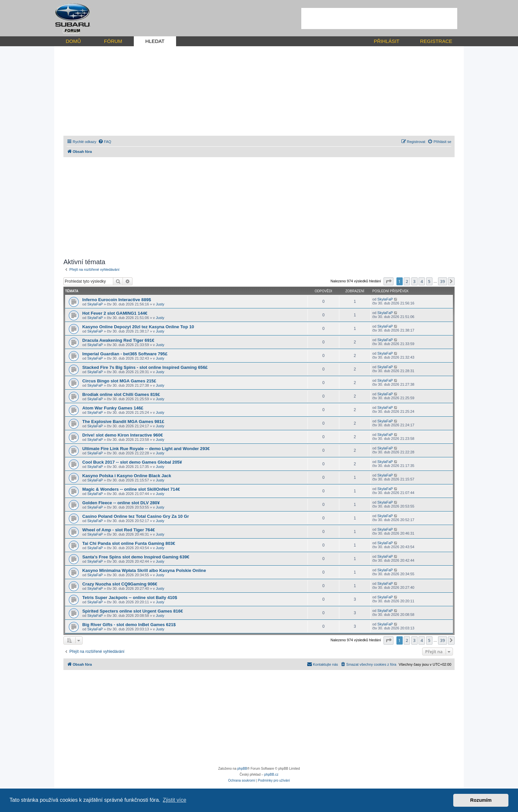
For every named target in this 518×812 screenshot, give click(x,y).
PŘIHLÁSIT (387, 41)
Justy (160, 304)
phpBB (242, 769)
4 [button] (422, 281)
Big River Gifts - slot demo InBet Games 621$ (129, 625)
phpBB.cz (271, 775)
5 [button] (429, 281)
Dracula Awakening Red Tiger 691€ (118, 340)
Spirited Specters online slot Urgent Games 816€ (133, 611)
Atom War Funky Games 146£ (113, 408)
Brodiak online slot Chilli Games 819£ (121, 394)
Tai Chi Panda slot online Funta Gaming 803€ (129, 543)
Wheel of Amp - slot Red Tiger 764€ (119, 530)
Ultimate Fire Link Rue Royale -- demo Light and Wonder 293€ (146, 449)
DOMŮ (73, 41)
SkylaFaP (95, 304)
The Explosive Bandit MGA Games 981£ (123, 422)
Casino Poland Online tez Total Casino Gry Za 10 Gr (136, 516)
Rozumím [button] (481, 800)
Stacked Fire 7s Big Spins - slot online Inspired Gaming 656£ (145, 367)
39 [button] (443, 281)
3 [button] (414, 281)
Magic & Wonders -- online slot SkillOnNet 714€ (131, 489)
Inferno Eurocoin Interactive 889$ (117, 300)
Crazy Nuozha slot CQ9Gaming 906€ (120, 584)
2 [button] (407, 281)
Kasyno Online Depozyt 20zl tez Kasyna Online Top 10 (138, 327)
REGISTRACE (436, 41)
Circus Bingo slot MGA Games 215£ (119, 381)
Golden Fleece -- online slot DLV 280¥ (121, 503)
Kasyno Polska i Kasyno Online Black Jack (127, 476)
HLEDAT (155, 41)
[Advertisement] (379, 18)
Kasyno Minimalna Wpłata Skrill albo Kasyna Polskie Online (144, 570)
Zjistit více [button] (175, 800)
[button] (388, 281)
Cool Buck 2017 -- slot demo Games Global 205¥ (132, 462)
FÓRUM (113, 41)
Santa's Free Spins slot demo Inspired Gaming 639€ (136, 557)
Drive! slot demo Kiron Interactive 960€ (123, 435)
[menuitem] (105, 142)
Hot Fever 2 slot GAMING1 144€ (115, 313)
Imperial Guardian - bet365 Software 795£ (125, 354)
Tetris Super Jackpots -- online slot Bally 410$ (130, 598)
